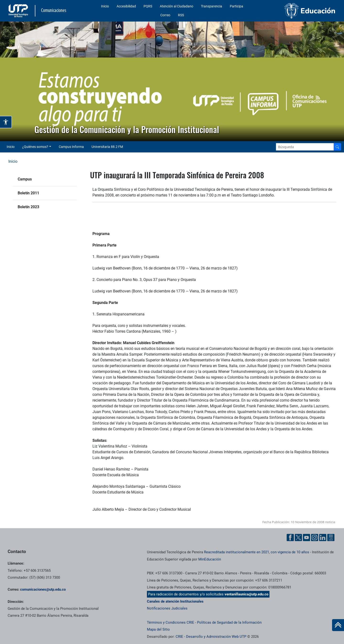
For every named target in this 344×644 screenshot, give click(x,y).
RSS (181, 15)
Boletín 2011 (28, 193)
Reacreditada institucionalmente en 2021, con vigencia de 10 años (257, 552)
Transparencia (212, 6)
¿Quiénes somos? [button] (35, 147)
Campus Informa (71, 147)
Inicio (105, 6)
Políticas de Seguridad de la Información (229, 622)
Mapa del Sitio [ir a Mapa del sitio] (158, 629)
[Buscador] (337, 147)
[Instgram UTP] (315, 538)
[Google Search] (305, 147)
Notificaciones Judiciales (167, 608)
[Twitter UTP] (298, 538)
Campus (25, 179)
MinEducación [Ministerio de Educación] (210, 559)
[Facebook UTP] (290, 538)
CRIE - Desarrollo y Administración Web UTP (211, 637)
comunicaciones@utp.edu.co (43, 589)
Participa (236, 6)
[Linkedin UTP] (323, 538)
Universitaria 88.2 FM (107, 147)
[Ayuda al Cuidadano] (331, 538)
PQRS (148, 6)
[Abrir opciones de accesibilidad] (6, 122)
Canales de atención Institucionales (175, 601)
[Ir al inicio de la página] (338, 625)
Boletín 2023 (28, 207)
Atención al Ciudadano (177, 6)
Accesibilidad (126, 6)
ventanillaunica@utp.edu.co (246, 594)
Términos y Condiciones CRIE (171, 622)
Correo (165, 15)
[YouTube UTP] (306, 538)
